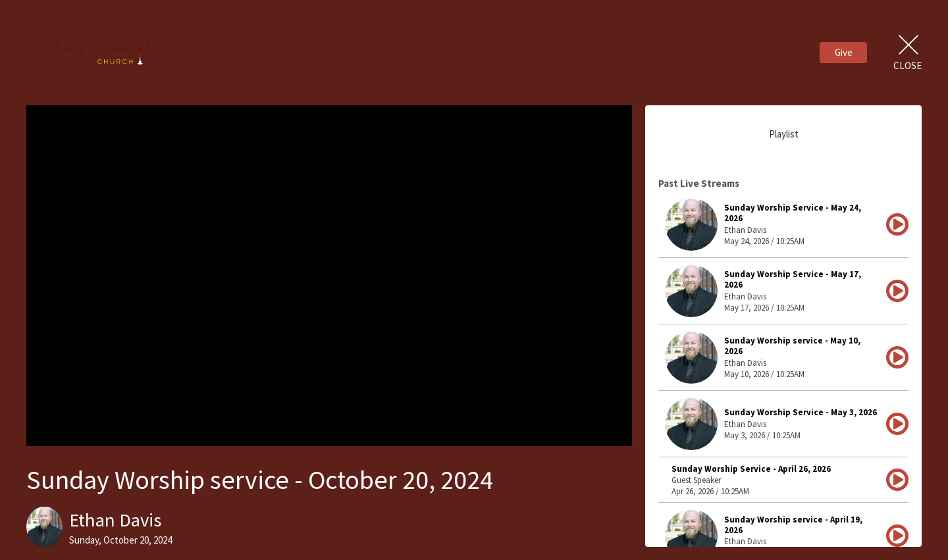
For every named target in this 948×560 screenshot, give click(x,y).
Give (844, 52)
